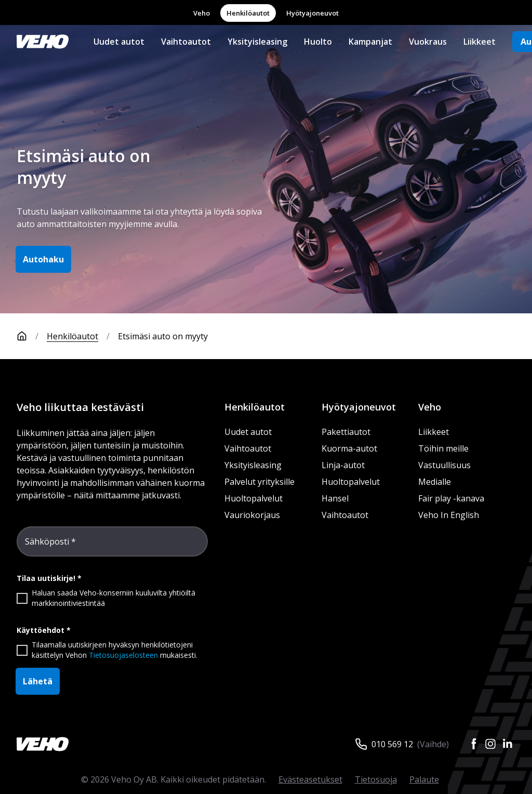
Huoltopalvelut (254, 498)
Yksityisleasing (257, 42)
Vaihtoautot (186, 42)
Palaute (424, 779)
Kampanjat (370, 42)
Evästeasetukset (310, 779)
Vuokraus (428, 42)
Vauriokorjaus (252, 515)
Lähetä (38, 681)
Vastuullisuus (444, 465)
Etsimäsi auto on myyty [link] (163, 336)
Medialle (435, 482)
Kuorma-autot (349, 448)
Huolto (318, 42)
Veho (202, 13)
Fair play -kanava (451, 498)
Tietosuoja (376, 779)
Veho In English (449, 515)
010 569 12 (392, 744)
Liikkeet (480, 42)
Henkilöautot (248, 13)
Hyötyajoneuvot (312, 13)
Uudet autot (119, 42)
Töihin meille (443, 448)
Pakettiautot (346, 432)
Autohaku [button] (43, 259)
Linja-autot (343, 465)
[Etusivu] (32, 336)
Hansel (335, 498)
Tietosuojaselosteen (123, 655)
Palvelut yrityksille (260, 482)
